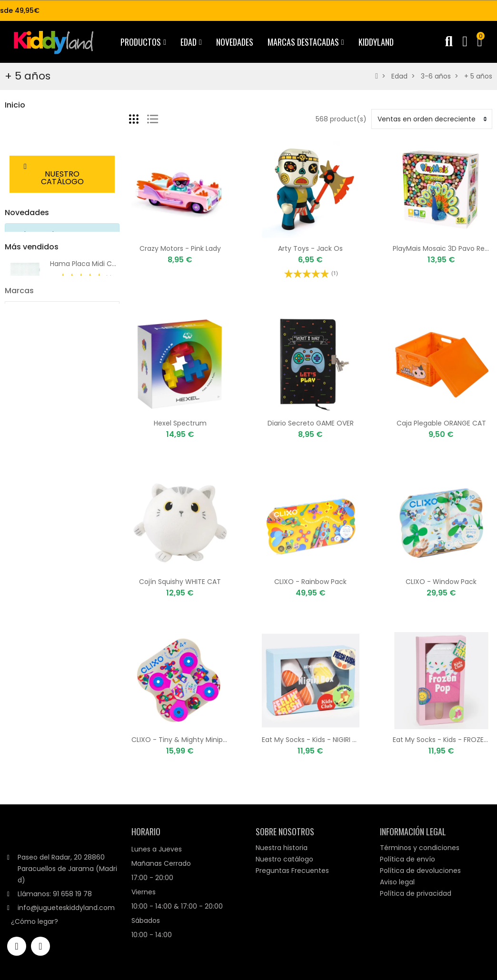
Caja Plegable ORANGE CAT (441, 423)
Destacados (25, 156)
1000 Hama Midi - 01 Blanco (95, 430)
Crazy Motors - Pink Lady (180, 248)
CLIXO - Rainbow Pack (310, 582)
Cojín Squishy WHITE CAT (180, 582)
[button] (62, 218)
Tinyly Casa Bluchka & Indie (95, 385)
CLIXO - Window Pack (441, 582)
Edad (13, 140)
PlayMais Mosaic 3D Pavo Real (442, 248)
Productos (22, 124)
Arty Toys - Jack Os (310, 248)
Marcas (19, 524)
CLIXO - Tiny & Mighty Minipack (183, 740)
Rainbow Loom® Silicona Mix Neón (105, 482)
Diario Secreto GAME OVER (311, 423)
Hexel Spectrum (180, 423)
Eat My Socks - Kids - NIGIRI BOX (314, 740)
